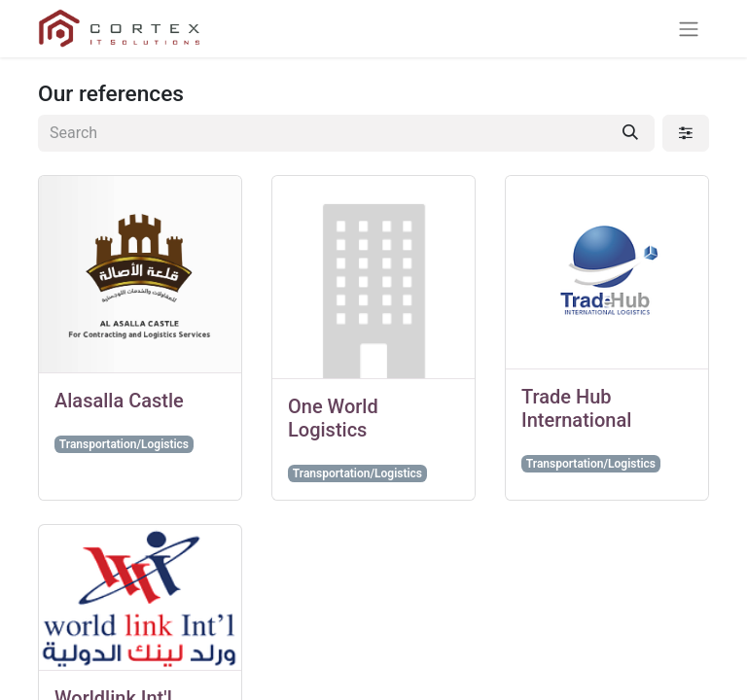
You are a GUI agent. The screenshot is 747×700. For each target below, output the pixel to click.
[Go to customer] (140, 275)
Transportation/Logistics (124, 444)
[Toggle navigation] (689, 29)
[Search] (630, 133)
